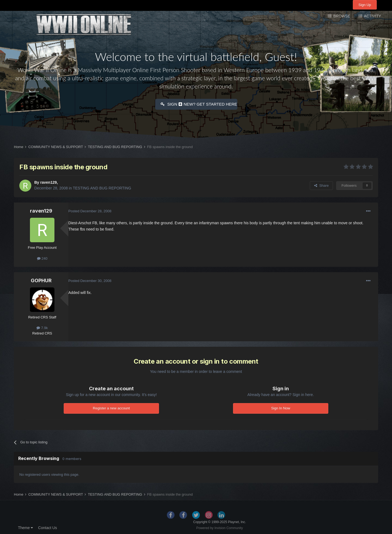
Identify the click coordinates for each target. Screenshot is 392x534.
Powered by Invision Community (220, 527)
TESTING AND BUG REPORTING (102, 187)
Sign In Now (281, 407)
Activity (372, 16)
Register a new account (111, 407)
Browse (341, 16)
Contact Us (48, 527)
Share (321, 185)
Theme (25, 527)
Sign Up (365, 5)
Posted (90, 210)
